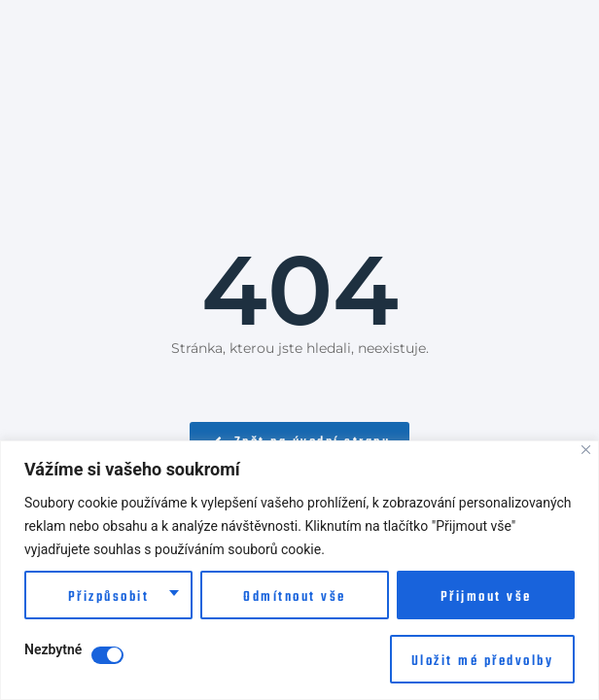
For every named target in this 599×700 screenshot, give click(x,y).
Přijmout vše (486, 597)
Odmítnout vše (295, 597)
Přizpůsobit (109, 597)
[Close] (586, 450)
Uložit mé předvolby (483, 662)
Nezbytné (53, 650)
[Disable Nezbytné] (107, 655)
